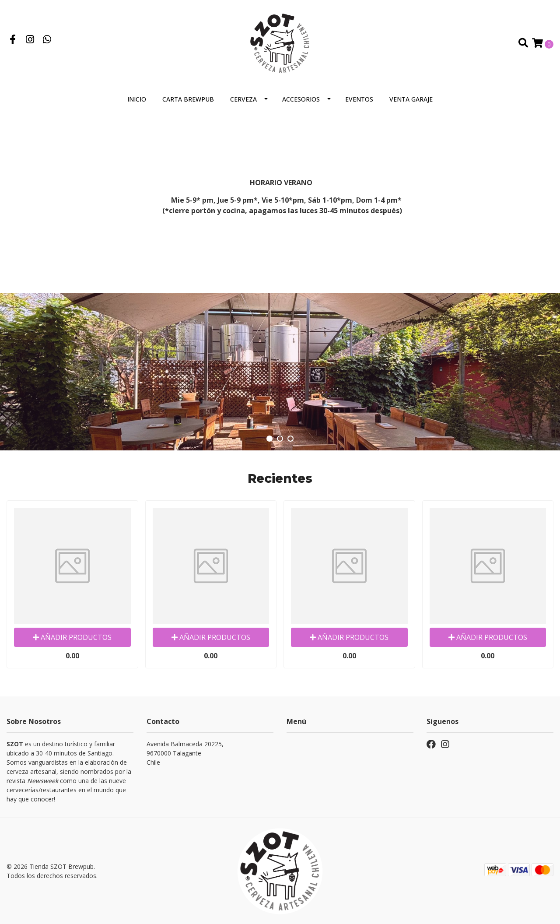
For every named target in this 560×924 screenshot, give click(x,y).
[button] (269, 439)
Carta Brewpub (188, 99)
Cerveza (243, 99)
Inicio (137, 99)
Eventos (359, 99)
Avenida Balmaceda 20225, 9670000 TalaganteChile (185, 753)
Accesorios (301, 99)
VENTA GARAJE (411, 99)
